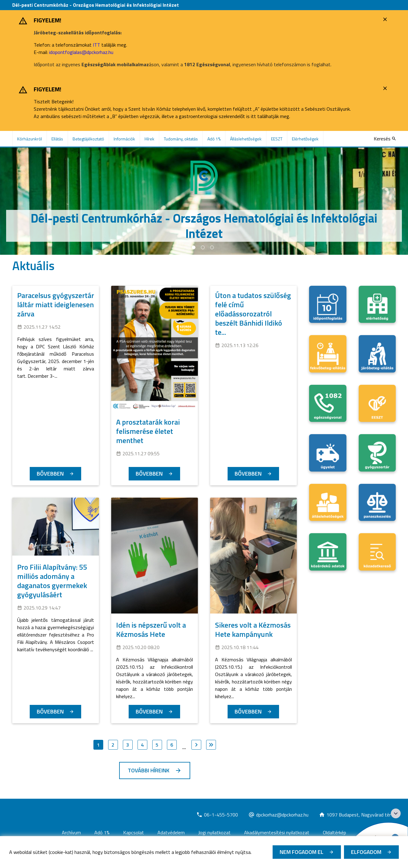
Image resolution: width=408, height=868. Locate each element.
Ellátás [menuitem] (57, 139)
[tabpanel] (204, 201)
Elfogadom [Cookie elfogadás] (366, 852)
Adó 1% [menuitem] (214, 139)
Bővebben (50, 474)
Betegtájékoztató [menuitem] (88, 139)
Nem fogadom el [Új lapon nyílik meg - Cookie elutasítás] (302, 852)
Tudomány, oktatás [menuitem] (181, 139)
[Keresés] (385, 139)
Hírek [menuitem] (149, 139)
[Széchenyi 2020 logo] (396, 813)
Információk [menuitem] (124, 139)
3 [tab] (212, 247)
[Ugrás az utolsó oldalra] (211, 745)
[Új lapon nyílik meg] (217, 815)
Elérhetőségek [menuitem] (305, 139)
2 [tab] (203, 247)
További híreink (149, 770)
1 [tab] (194, 247)
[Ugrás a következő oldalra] (196, 745)
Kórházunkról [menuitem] (30, 139)
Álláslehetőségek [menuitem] (246, 139)
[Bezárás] (386, 19)
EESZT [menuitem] (277, 139)
